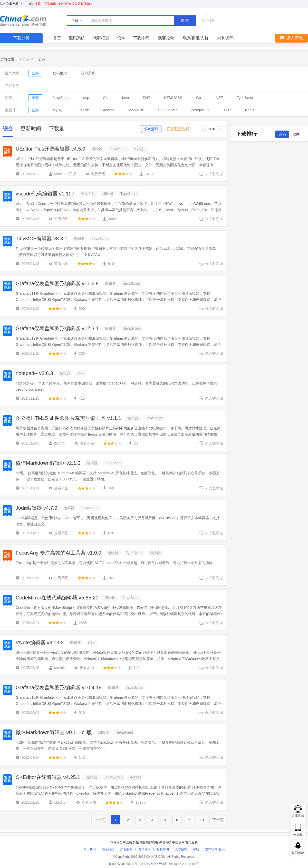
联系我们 (108, 849)
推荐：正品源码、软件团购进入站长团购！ (64, 4)
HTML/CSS (173, 98)
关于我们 (90, 849)
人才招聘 (181, 849)
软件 (121, 38)
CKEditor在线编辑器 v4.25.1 (48, 777)
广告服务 (126, 849)
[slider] (123, 174)
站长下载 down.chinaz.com (23, 21)
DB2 (228, 110)
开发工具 (88, 194)
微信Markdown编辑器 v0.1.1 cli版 (54, 732)
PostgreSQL (200, 110)
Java (125, 98)
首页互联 (191, 842)
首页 (57, 38)
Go (199, 98)
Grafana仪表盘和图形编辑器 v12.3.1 (57, 328)
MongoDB (136, 110)
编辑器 (97, 149)
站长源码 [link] (26, 59)
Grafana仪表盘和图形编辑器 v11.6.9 (57, 283)
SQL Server (167, 110)
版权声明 (163, 849)
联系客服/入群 (178, 129)
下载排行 (141, 38)
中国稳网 (178, 842)
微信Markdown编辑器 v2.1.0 (48, 463)
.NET (219, 98)
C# (105, 98)
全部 (35, 73)
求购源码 (151, 129)
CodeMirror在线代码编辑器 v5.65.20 (57, 598)
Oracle (84, 110)
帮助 (196, 849)
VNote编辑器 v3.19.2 (40, 643)
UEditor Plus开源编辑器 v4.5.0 (50, 149)
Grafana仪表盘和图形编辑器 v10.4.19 (59, 687)
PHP (146, 98)
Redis (249, 110)
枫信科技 (165, 842)
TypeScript (245, 98)
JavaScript (61, 98)
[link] (41, 59)
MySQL (59, 110)
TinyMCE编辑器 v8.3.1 (42, 239)
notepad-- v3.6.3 (34, 373)
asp (86, 98)
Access (109, 110)
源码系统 (77, 38)
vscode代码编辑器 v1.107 (45, 194)
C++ (81, 373)
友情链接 (145, 849)
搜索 (185, 20)
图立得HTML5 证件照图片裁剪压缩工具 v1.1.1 (68, 418)
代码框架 (101, 38)
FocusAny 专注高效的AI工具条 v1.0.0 (58, 553)
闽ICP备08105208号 (123, 864)
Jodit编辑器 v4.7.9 (36, 508)
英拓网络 (139, 842)
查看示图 (95, 174)
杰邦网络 (152, 842)
